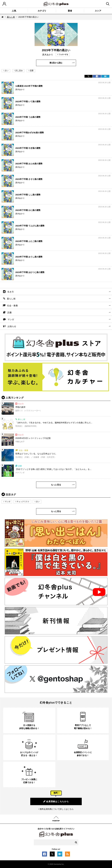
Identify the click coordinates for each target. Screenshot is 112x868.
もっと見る (56, 485)
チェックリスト (23, 502)
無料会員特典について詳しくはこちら (57, 809)
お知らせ (12, 326)
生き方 (11, 292)
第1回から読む (56, 63)
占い (7, 71)
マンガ (11, 319)
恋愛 (32, 71)
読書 (10, 312)
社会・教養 (12, 306)
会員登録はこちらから (56, 801)
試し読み (19, 71)
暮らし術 (11, 17)
